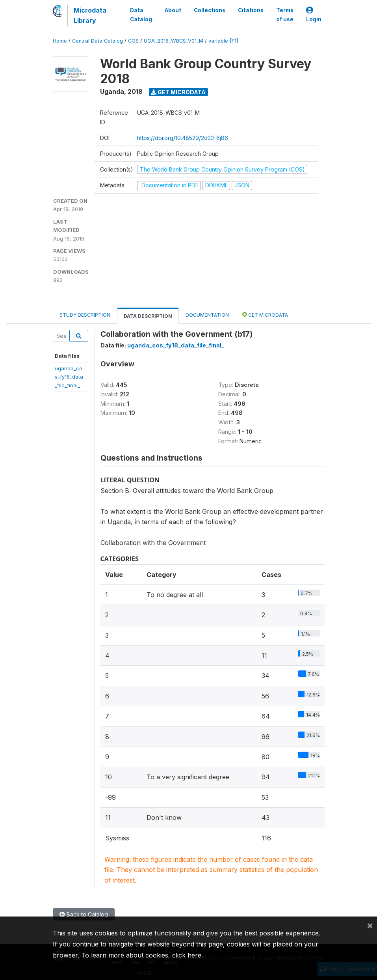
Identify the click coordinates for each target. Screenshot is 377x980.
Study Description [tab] (85, 315)
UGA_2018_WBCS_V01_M (174, 41)
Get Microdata (178, 92)
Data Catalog (141, 15)
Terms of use (285, 15)
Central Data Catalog (97, 41)
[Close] (370, 925)
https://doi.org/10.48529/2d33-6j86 (183, 138)
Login (314, 15)
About (173, 10)
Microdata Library (90, 15)
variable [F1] (223, 41)
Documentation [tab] (207, 315)
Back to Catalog (84, 914)
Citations (251, 10)
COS (133, 41)
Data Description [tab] (148, 316)
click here (187, 955)
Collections (210, 10)
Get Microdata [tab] (265, 315)
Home (60, 41)
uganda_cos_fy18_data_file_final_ (69, 377)
